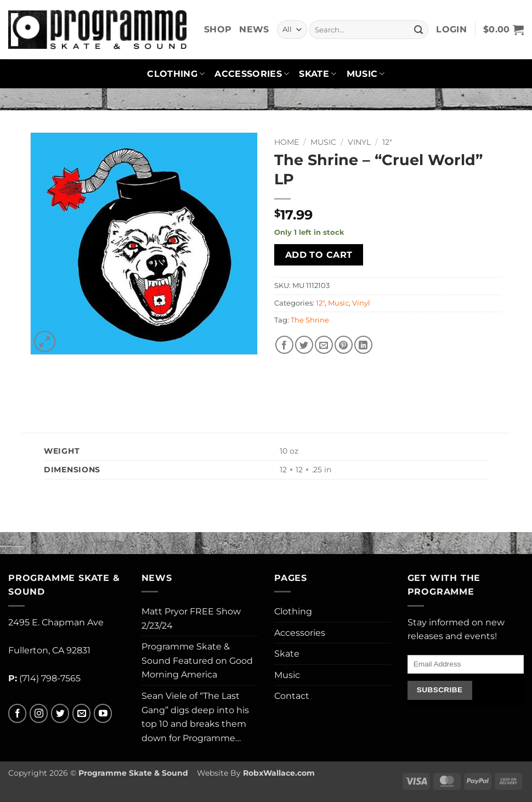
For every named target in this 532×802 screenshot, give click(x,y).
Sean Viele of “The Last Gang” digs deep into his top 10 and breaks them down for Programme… (195, 717)
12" (387, 142)
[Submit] (418, 30)
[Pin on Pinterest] (344, 345)
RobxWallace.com (279, 773)
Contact (292, 696)
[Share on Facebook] (284, 345)
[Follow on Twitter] (60, 713)
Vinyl (359, 142)
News (254, 29)
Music (366, 74)
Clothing (176, 74)
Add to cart (319, 255)
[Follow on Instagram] (39, 713)
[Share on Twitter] (304, 345)
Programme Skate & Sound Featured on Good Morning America (197, 660)
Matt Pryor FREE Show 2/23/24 (191, 619)
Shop (218, 29)
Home (287, 142)
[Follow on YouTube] (103, 713)
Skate (318, 74)
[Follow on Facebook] (17, 713)
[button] (451, 30)
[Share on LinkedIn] (363, 345)
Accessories (252, 74)
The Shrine (310, 320)
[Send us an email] (81, 713)
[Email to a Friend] (324, 345)
